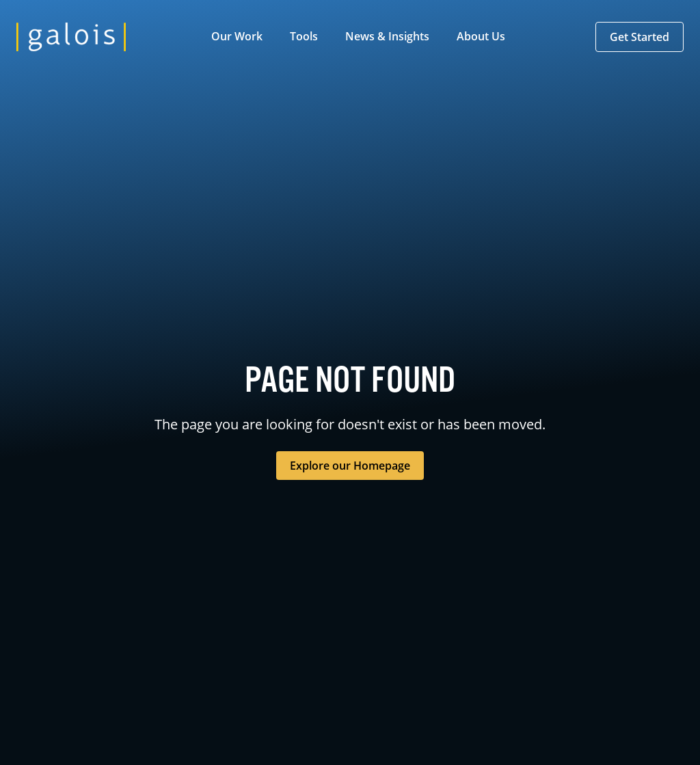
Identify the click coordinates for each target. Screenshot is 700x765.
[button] (240, 37)
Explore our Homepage (350, 466)
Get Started (640, 37)
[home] (71, 37)
